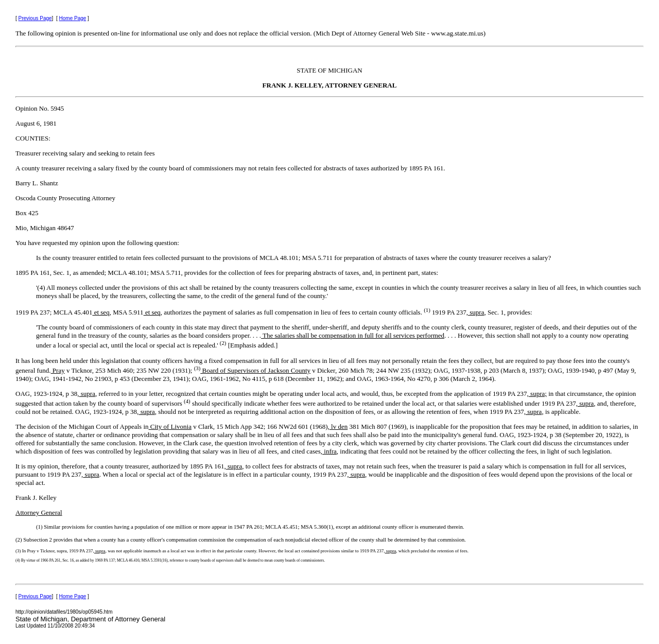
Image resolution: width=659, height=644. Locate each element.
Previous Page (35, 18)
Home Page (73, 18)
